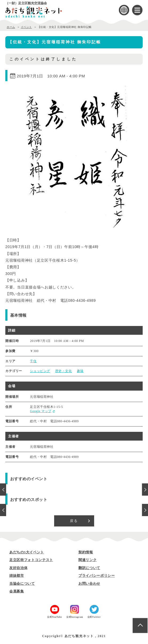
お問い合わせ (89, 584)
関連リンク (87, 560)
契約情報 (86, 552)
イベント (26, 27)
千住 (33, 361)
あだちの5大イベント (27, 552)
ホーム (11, 27)
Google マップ (41, 411)
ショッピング (40, 371)
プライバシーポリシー (97, 576)
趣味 (80, 371)
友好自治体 (18, 568)
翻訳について (89, 568)
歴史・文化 (64, 371)
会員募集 (17, 591)
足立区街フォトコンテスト (31, 560)
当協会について (22, 584)
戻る (74, 521)
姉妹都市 (17, 576)
